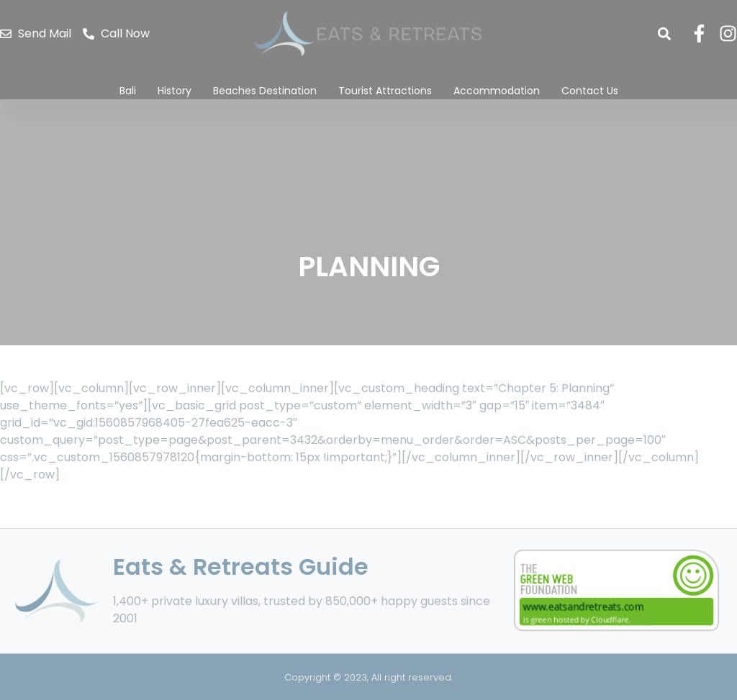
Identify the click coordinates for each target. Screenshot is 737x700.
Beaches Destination (265, 91)
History (175, 91)
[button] (664, 33)
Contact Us (590, 91)
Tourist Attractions (385, 91)
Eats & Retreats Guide (241, 567)
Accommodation (497, 91)
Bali (128, 91)
